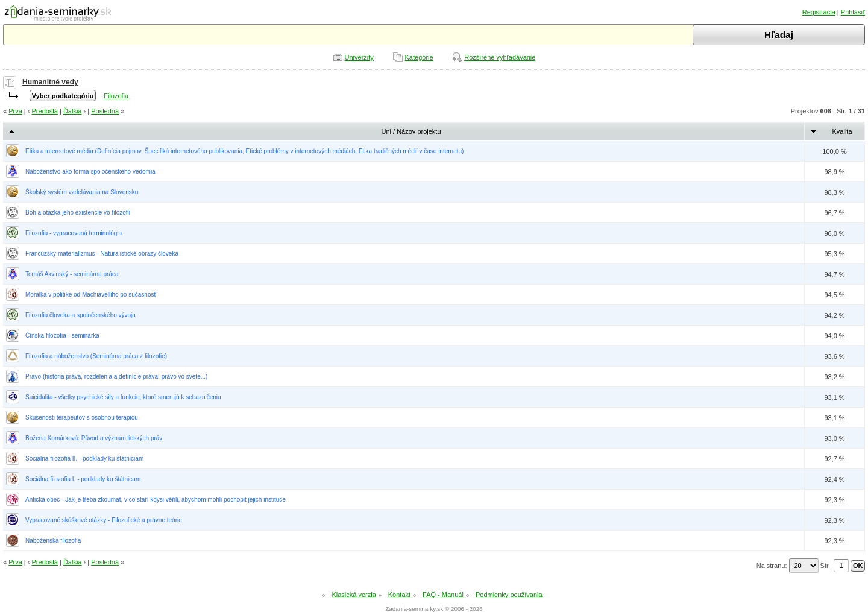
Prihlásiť (853, 12)
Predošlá (45, 111)
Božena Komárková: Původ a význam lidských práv (94, 438)
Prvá (15, 111)
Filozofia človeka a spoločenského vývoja (80, 315)
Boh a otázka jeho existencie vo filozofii (78, 213)
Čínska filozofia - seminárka (62, 336)
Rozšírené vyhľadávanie (500, 57)
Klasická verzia (354, 595)
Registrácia (819, 12)
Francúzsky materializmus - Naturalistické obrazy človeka (102, 254)
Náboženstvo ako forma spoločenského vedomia (90, 172)
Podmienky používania (509, 595)
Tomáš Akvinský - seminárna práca (72, 274)
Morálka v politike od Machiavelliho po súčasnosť (91, 295)
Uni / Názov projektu (411, 131)
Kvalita (842, 131)
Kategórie (419, 57)
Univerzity (359, 57)
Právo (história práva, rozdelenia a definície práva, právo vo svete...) (116, 377)
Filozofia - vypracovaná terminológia (74, 233)
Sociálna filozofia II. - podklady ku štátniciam (84, 459)
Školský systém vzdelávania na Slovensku (82, 192)
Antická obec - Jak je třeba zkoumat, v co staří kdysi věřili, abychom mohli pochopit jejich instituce (156, 500)
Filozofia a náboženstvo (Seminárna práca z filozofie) (96, 356)
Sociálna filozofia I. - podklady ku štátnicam (83, 479)
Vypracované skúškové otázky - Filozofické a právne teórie (104, 520)
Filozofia (116, 96)
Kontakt (399, 595)
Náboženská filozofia (53, 541)
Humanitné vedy (50, 82)
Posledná (105, 111)
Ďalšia (73, 111)
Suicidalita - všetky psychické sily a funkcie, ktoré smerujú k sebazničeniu (123, 397)
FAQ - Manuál (443, 595)
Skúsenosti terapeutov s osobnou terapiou (82, 418)
